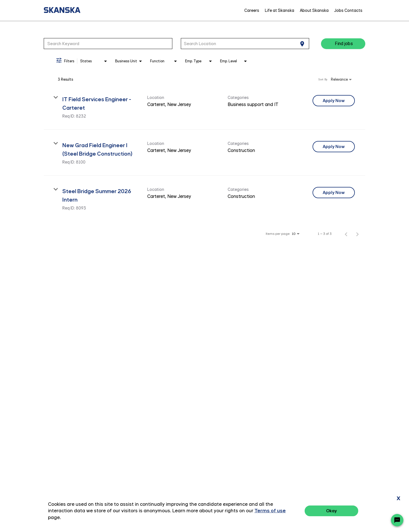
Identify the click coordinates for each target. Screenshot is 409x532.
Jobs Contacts (348, 10)
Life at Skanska (280, 10)
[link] (204, 107)
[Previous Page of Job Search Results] (346, 234)
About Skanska (314, 10)
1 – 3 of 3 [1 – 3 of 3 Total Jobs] (325, 234)
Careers (252, 10)
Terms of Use (374, 512)
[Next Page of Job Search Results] (357, 234)
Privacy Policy (341, 512)
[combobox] (108, 43)
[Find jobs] (343, 44)
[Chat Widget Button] (397, 520)
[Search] (343, 44)
